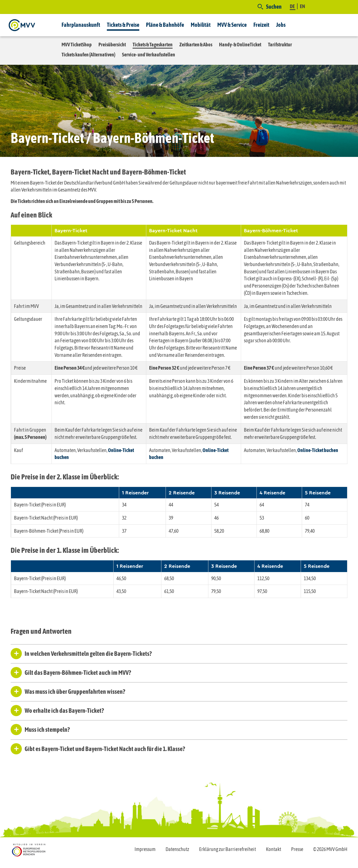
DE (293, 6)
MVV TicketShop (77, 45)
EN (302, 6)
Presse (297, 849)
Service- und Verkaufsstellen (149, 55)
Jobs (281, 25)
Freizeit (261, 25)
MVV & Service (232, 25)
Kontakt (274, 849)
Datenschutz (177, 849)
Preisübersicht (112, 45)
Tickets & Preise (123, 25)
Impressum (145, 849)
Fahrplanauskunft (81, 25)
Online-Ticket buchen (318, 450)
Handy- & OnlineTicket (240, 45)
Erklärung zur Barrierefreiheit (228, 849)
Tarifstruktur (280, 45)
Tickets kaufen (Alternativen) (88, 55)
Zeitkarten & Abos (196, 45)
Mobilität (201, 25)
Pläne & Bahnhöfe (165, 25)
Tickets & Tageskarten (153, 45)
